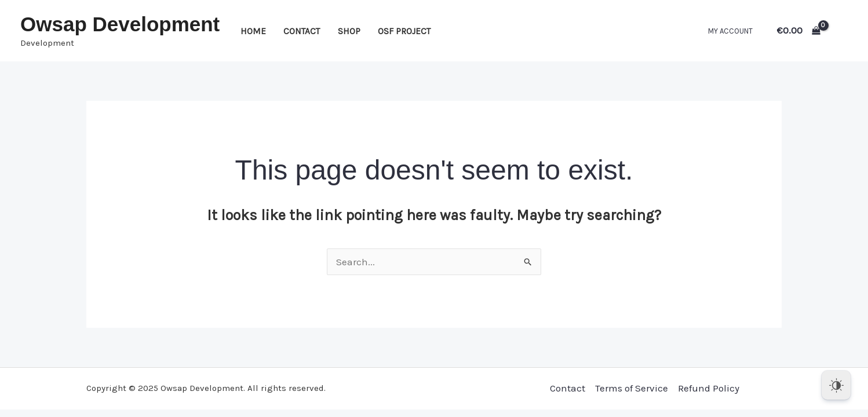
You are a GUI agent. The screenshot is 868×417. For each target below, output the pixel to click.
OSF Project (404, 31)
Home (253, 31)
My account (730, 31)
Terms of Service (632, 388)
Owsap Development (120, 24)
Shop (349, 31)
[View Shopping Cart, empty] (799, 30)
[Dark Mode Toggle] (836, 385)
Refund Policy (709, 388)
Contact (302, 31)
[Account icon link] (843, 31)
